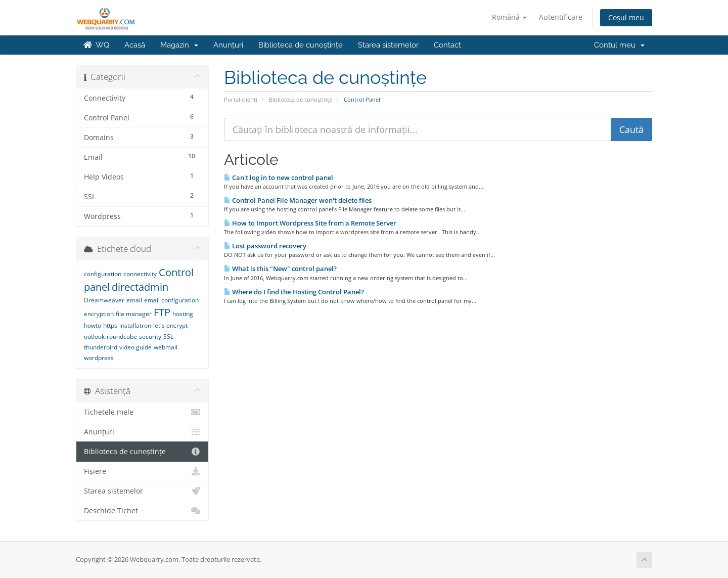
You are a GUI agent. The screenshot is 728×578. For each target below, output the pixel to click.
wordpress (99, 358)
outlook (94, 337)
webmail (166, 347)
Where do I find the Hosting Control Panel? (294, 292)
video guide (135, 347)
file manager (134, 314)
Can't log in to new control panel (279, 177)
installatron (135, 325)
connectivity (140, 274)
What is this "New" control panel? (280, 269)
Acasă (135, 45)
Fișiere (142, 471)
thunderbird (101, 347)
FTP (162, 312)
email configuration (171, 300)
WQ (96, 45)
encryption (99, 314)
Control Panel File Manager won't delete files (298, 200)
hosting (183, 314)
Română (509, 17)
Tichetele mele (142, 412)
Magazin (179, 45)
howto (93, 325)
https (110, 325)
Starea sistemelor (388, 45)
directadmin (140, 287)
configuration (103, 274)
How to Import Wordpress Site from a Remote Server (310, 223)
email (134, 300)
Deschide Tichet (142, 511)
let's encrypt (170, 325)
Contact (447, 45)
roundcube (122, 337)
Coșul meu (626, 17)
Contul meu (619, 45)
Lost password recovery (265, 246)
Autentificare (561, 17)
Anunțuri (228, 45)
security (150, 337)
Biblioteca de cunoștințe (301, 45)
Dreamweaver (104, 300)
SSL (168, 337)
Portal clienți (241, 99)
